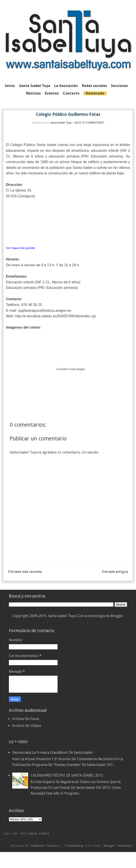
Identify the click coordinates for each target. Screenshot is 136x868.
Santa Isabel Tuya (61, 123)
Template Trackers (45, 846)
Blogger (117, 616)
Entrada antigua (115, 572)
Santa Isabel (39, 834)
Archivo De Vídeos (27, 726)
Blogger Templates (118, 846)
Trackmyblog (74, 846)
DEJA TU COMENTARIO (89, 123)
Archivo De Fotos (26, 719)
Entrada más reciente (25, 572)
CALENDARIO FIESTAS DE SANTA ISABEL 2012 (67, 775)
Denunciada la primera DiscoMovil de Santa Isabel (52, 753)
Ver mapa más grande (20, 248)
